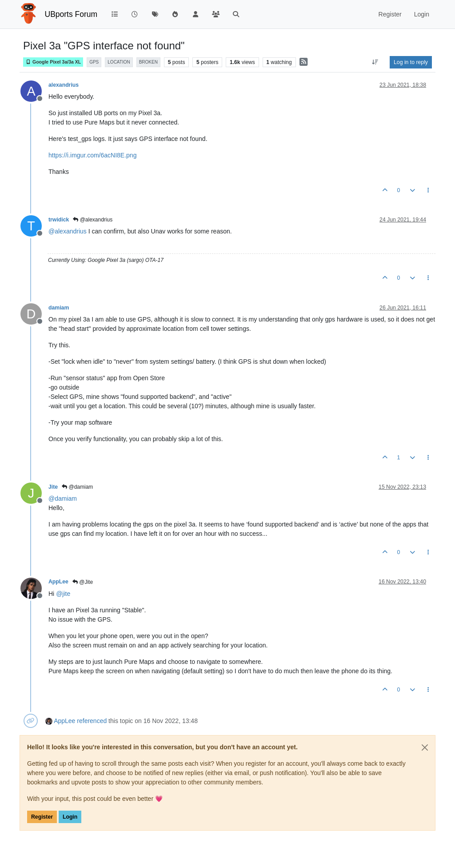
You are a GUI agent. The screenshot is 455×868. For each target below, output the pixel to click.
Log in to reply (411, 62)
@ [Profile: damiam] (63, 498)
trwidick (59, 220)
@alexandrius (93, 220)
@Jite (83, 582)
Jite (53, 487)
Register (42, 817)
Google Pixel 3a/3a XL (53, 62)
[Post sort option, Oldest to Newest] (375, 62)
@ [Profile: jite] (63, 594)
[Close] (425, 747)
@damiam (77, 487)
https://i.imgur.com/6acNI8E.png (92, 155)
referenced (92, 721)
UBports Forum (71, 14)
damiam (59, 308)
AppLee (58, 582)
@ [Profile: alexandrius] (68, 231)
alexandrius (64, 85)
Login (70, 817)
